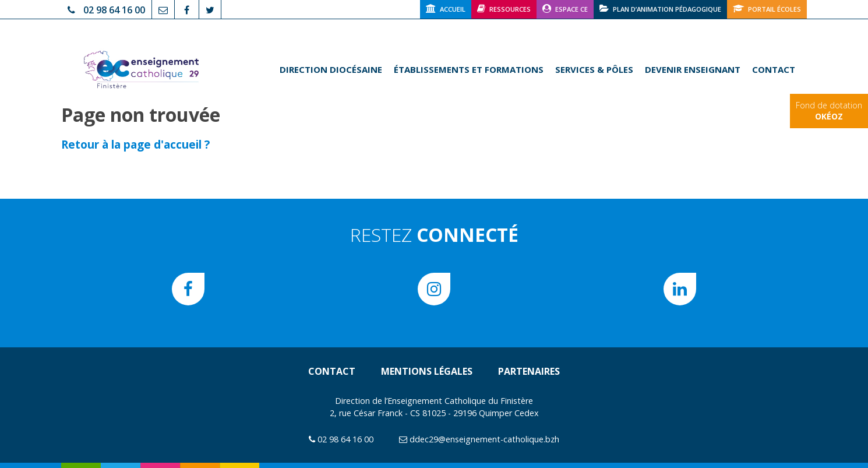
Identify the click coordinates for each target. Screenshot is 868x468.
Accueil (446, 8)
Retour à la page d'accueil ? (135, 144)
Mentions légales (427, 371)
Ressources (504, 8)
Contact (774, 69)
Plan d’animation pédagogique (660, 8)
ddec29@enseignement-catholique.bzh (484, 439)
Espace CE (565, 8)
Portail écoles (767, 8)
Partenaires (529, 371)
